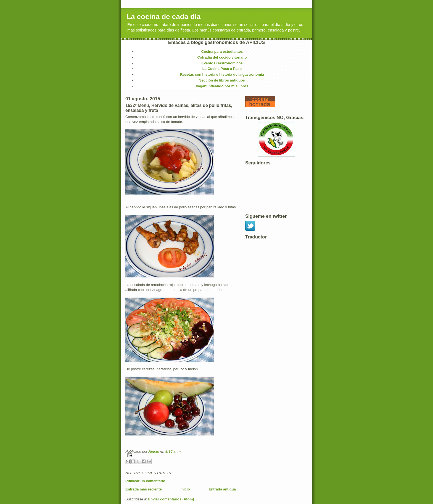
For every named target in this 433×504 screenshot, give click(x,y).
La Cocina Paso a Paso (222, 69)
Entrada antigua (222, 489)
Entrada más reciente (144, 489)
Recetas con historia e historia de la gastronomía (222, 74)
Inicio (185, 489)
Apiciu (154, 451)
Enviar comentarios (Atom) (171, 499)
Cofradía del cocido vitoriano (222, 57)
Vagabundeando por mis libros (222, 86)
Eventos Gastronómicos (222, 63)
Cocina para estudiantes (222, 52)
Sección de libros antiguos (222, 80)
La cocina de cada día (164, 17)
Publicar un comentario (145, 481)
